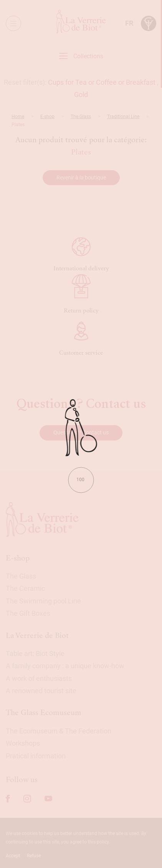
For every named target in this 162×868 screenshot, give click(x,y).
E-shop (47, 117)
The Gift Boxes (28, 613)
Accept (13, 856)
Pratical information (36, 756)
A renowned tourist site (41, 691)
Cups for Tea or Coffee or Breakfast (102, 82)
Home (18, 117)
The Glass (81, 117)
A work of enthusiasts (39, 678)
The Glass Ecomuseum (44, 713)
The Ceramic (25, 588)
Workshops (23, 743)
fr (129, 23)
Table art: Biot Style (35, 653)
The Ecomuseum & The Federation (59, 731)
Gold (81, 95)
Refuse (34, 856)
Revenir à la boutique (81, 178)
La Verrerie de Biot (37, 635)
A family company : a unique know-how (65, 666)
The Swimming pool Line (43, 601)
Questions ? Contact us (81, 432)
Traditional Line (123, 117)
